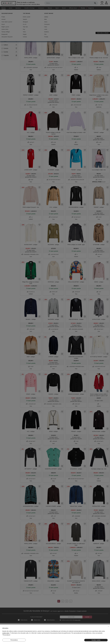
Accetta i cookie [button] (96, 640)
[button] (109, 626)
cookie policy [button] (6, 633)
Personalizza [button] (14, 640)
